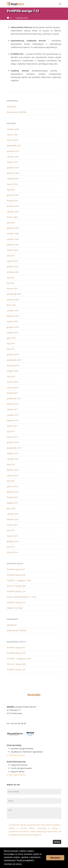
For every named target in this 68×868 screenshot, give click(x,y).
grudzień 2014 (13, 541)
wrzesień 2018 (13, 365)
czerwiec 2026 (13, 129)
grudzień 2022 (13, 228)
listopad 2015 (12, 497)
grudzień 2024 (13, 168)
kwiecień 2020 (13, 316)
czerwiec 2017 (13, 415)
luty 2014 (11, 547)
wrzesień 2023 (13, 206)
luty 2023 (11, 223)
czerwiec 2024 (13, 179)
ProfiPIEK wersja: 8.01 (16, 569)
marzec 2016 (12, 475)
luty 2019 (11, 349)
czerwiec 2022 (13, 239)
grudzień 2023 (13, 195)
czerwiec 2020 (13, 311)
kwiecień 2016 (13, 470)
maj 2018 (11, 376)
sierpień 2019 (12, 333)
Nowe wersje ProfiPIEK (17, 112)
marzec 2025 (12, 162)
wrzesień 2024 (13, 173)
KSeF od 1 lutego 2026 (16, 586)
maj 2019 (11, 343)
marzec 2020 (12, 321)
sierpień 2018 (12, 371)
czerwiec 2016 (13, 459)
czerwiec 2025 (13, 157)
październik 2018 (14, 360)
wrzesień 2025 (13, 151)
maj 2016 (11, 464)
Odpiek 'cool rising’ (15, 608)
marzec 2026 (12, 135)
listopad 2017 (12, 393)
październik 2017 (14, 398)
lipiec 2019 (11, 338)
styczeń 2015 (12, 536)
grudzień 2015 (13, 492)
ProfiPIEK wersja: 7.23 (16, 602)
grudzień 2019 (13, 327)
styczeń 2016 (12, 486)
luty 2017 (11, 431)
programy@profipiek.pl (16, 775)
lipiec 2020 (11, 305)
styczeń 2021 (12, 288)
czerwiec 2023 (13, 212)
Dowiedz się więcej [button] (13, 864)
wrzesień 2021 (13, 272)
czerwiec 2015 (13, 514)
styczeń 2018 (12, 387)
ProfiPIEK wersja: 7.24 (16, 591)
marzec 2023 (12, 217)
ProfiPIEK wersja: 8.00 (16, 575)
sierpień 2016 (12, 453)
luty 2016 (11, 481)
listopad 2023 (12, 201)
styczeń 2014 (12, 552)
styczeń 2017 (12, 437)
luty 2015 (11, 530)
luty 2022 (11, 256)
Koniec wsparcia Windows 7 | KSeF (22, 597)
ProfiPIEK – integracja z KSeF (19, 580)
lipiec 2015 (11, 508)
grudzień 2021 (13, 266)
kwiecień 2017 (13, 420)
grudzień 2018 (13, 354)
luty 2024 (11, 190)
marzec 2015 (12, 525)
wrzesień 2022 (13, 234)
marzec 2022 (12, 250)
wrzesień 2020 (13, 300)
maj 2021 (11, 278)
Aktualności (12, 106)
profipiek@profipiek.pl (16, 755)
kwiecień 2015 (13, 519)
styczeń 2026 (12, 140)
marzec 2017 (12, 426)
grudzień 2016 (13, 442)
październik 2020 (14, 294)
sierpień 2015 (12, 503)
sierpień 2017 (12, 409)
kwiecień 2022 (13, 245)
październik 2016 (14, 448)
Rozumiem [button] (55, 858)
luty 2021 (11, 283)
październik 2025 (14, 146)
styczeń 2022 (12, 261)
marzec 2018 (12, 382)
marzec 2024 (12, 184)
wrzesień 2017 (13, 404)
